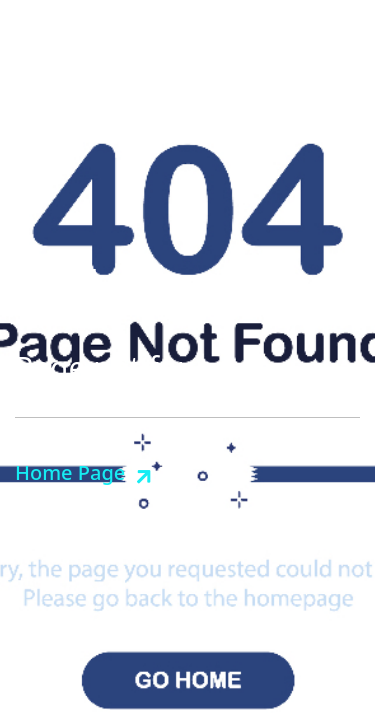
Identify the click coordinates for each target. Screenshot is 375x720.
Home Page (70, 472)
